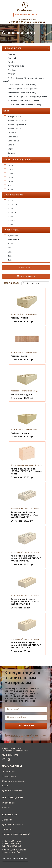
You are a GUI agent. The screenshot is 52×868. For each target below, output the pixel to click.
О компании (8, 772)
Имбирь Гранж (19, 356)
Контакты (7, 829)
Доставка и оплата (12, 825)
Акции (5, 786)
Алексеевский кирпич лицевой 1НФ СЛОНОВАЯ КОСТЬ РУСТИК (25, 515)
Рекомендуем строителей (16, 834)
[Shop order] (35, 283)
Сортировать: (12, 283)
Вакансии (7, 820)
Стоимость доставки (14, 781)
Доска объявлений (12, 791)
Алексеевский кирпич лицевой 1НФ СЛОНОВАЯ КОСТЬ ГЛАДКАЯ (25, 602)
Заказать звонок (26, 15)
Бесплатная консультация (15, 859)
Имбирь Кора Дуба (21, 395)
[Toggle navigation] (47, 5)
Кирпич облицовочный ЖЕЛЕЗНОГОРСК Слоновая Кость (26, 471)
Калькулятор (9, 776)
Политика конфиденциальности (15, 751)
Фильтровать (26, 268)
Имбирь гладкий (20, 433)
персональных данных (30, 737)
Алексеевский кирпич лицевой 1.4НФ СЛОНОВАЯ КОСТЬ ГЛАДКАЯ (26, 645)
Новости (7, 808)
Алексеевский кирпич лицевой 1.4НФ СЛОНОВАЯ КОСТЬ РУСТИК (26, 558)
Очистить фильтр (26, 276)
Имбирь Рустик (19, 318)
